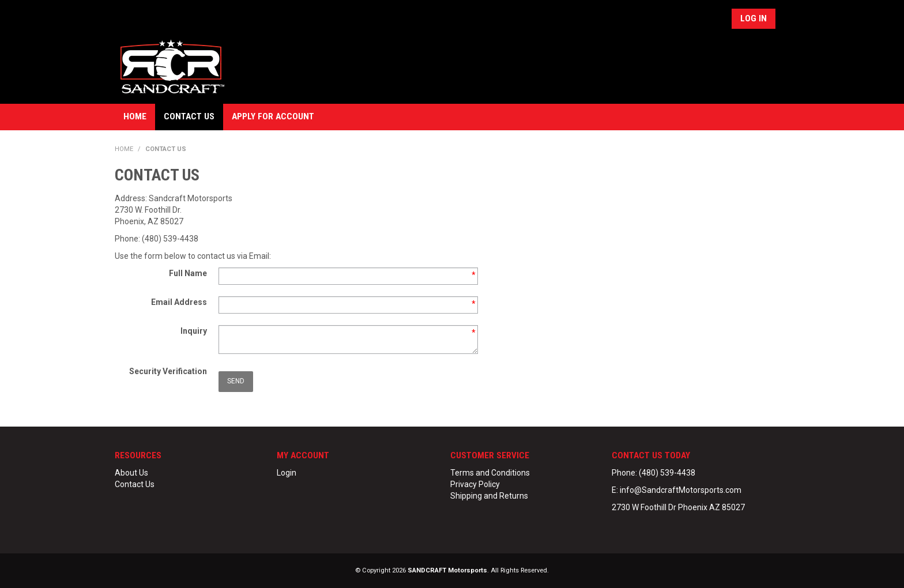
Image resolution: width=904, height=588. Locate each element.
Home (135, 116)
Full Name (188, 273)
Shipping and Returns (489, 496)
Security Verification (168, 371)
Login (287, 473)
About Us (131, 473)
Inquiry (194, 331)
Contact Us (189, 116)
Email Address (179, 302)
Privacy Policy (475, 484)
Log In (754, 18)
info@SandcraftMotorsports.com (681, 490)
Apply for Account (273, 116)
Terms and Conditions (490, 473)
